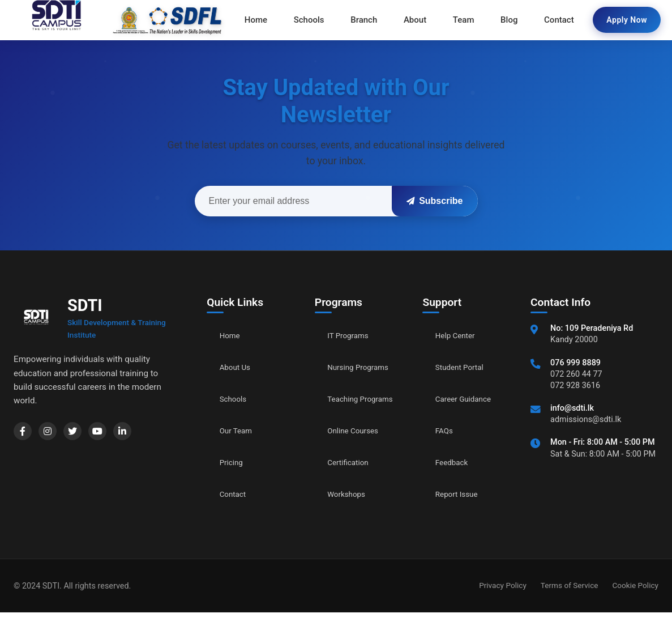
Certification (352, 489)
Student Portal (464, 367)
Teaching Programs (347, 419)
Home (232, 336)
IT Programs (352, 336)
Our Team (239, 431)
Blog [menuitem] (502, 20)
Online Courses (358, 457)
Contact (236, 494)
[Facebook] (25, 433)
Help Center (459, 336)
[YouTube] (113, 433)
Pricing (234, 463)
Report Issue (461, 494)
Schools (236, 399)
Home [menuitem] (267, 20)
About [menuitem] (415, 20)
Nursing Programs (347, 374)
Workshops (350, 520)
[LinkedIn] (143, 433)
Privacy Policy (503, 612)
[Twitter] (84, 433)
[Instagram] (54, 433)
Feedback (455, 463)
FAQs (446, 431)
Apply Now (627, 20)
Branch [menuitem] (368, 20)
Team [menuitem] (460, 20)
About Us (238, 367)
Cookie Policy (635, 612)
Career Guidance (469, 399)
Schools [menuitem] (316, 20)
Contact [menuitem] (548, 20)
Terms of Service (570, 612)
